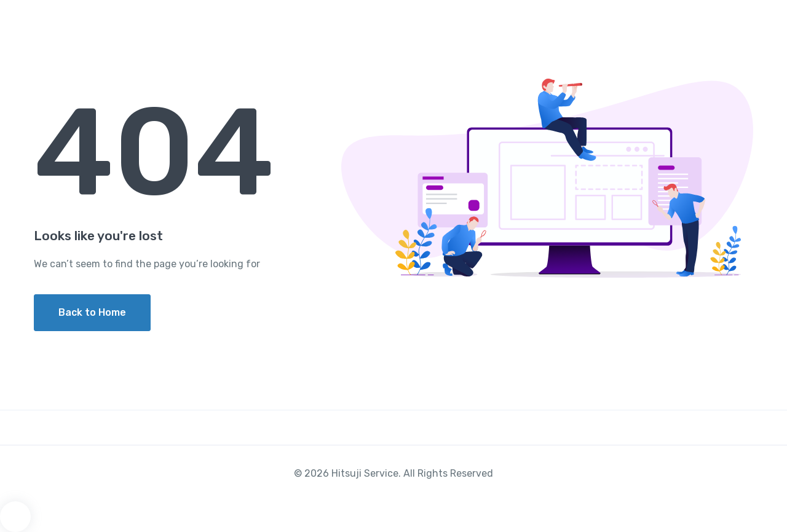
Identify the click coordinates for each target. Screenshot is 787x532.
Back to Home (92, 312)
